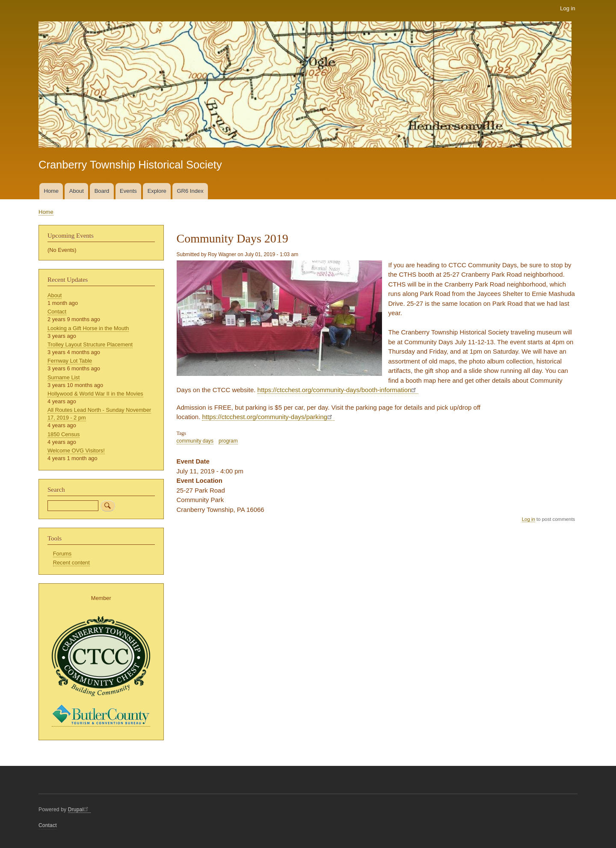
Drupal (79, 810)
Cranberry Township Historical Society (130, 165)
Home (51, 191)
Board (102, 191)
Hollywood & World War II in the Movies (95, 394)
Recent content (71, 563)
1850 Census (64, 434)
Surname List (64, 377)
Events (128, 191)
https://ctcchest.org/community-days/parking (268, 417)
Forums (62, 554)
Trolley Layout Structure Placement (90, 344)
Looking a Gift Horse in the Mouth (88, 328)
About (77, 191)
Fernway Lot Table (70, 361)
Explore (157, 191)
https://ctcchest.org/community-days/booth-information (338, 390)
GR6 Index (190, 191)
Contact (57, 312)
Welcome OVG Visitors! (76, 451)
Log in (567, 8)
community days (195, 441)
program (228, 441)
